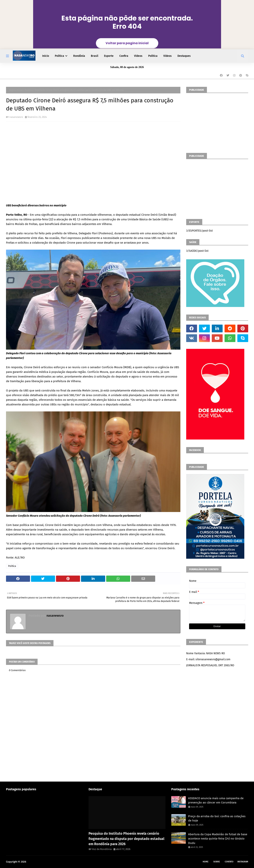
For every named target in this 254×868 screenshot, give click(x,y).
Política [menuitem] (59, 56)
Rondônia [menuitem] (79, 56)
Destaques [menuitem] (184, 56)
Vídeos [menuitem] (138, 56)
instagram (243, 862)
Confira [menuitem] (124, 56)
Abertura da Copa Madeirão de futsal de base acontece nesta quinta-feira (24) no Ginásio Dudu (218, 839)
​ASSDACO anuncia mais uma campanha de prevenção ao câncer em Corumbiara (216, 800)
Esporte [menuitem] (109, 56)
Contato (229, 862)
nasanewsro (16, 117)
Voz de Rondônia (102, 849)
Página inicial (16, 90)
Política (29, 90)
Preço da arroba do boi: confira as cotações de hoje (217, 818)
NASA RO (32, 862)
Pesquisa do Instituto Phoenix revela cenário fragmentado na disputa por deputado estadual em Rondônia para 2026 (126, 839)
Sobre (217, 862)
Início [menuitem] (46, 56)
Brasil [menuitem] (95, 56)
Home (206, 862)
